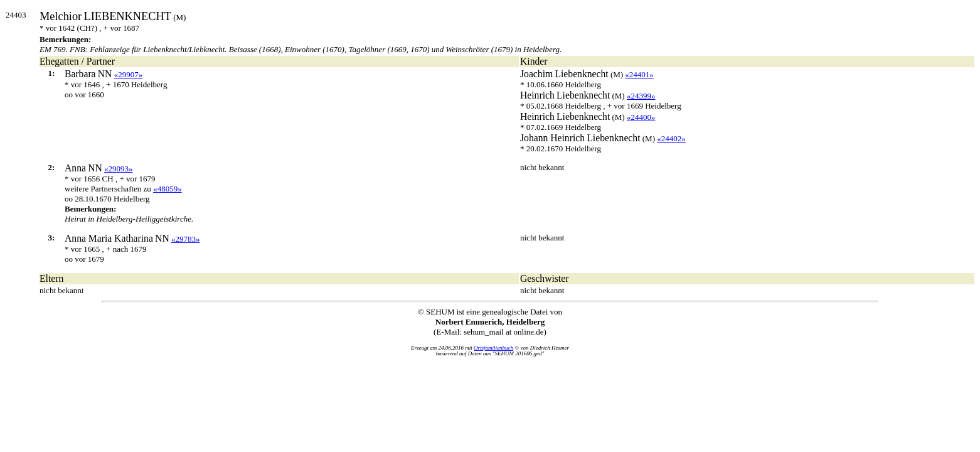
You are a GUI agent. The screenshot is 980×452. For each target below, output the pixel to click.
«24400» (641, 117)
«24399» (641, 96)
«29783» (186, 239)
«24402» (671, 138)
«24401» (639, 74)
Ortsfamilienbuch (493, 348)
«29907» (129, 74)
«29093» (119, 169)
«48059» (168, 189)
